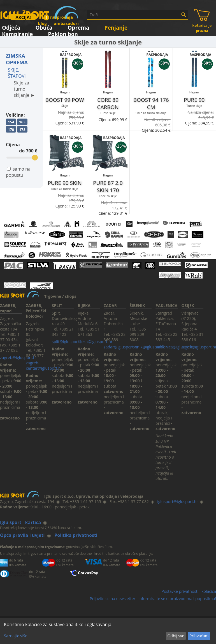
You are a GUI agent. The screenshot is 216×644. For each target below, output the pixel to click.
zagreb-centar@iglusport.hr (44, 365)
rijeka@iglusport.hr (95, 342)
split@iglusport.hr (68, 342)
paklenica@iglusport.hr (176, 347)
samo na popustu (18, 172)
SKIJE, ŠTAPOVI (17, 73)
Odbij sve (176, 636)
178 (22, 129)
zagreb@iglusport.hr (18, 358)
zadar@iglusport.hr (121, 347)
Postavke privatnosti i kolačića (189, 591)
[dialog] (108, 631)
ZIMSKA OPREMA (17, 59)
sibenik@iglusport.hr (148, 347)
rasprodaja (58, 17)
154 (11, 122)
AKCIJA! (23, 17)
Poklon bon (63, 33)
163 (22, 122)
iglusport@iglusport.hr (178, 502)
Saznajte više (16, 636)
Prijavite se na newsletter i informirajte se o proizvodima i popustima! (153, 599)
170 (11, 129)
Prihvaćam (199, 636)
